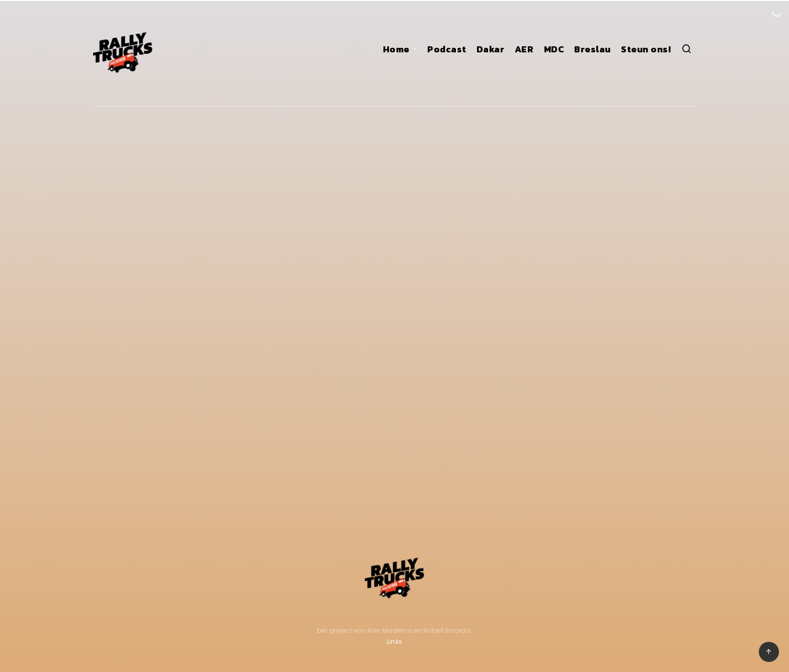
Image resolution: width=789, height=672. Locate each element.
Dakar (491, 49)
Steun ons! (646, 49)
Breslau (593, 49)
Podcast (447, 49)
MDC (554, 49)
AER (524, 49)
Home (396, 49)
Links (395, 642)
